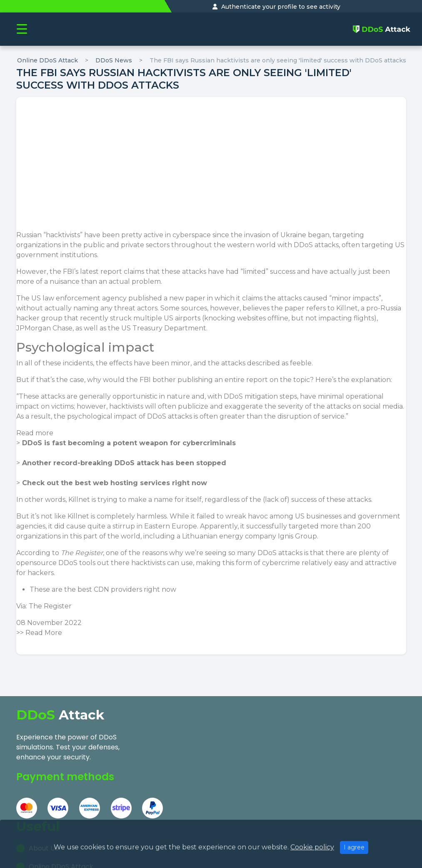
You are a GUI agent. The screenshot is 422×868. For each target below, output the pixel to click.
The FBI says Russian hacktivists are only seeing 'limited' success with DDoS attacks (278, 60)
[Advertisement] (211, 168)
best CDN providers (110, 589)
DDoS (303, 245)
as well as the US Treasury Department (141, 328)
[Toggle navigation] (22, 29)
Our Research (184, 771)
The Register (50, 606)
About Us (176, 734)
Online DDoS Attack (47, 60)
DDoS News (114, 60)
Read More (44, 633)
